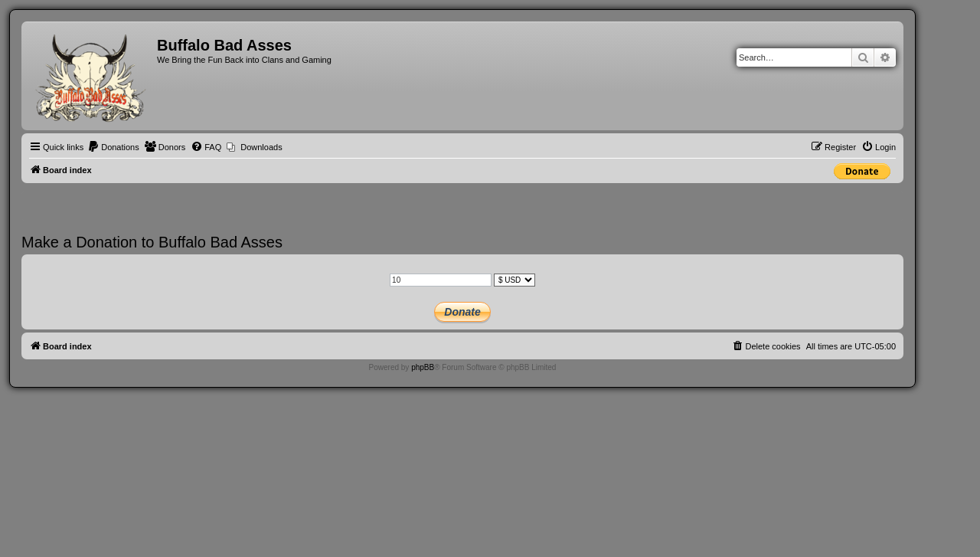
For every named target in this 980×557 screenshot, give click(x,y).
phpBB (423, 367)
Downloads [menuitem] (261, 147)
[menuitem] (113, 147)
